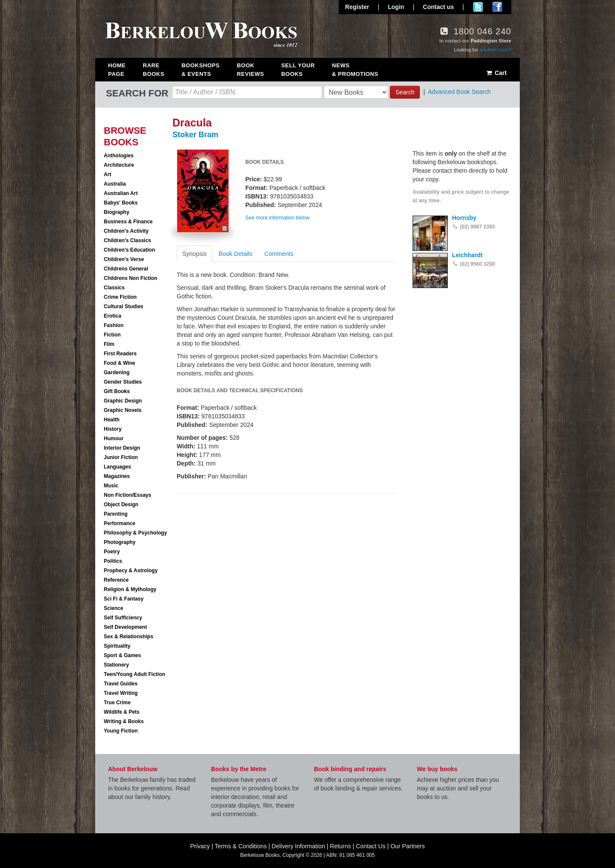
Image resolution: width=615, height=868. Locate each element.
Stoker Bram (195, 135)
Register (357, 7)
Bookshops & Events (200, 70)
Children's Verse (124, 259)
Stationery (116, 665)
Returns (340, 846)
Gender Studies (123, 382)
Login (396, 7)
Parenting (116, 514)
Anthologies (119, 156)
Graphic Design (123, 401)
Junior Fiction (121, 457)
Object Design (121, 505)
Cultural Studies (124, 306)
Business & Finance (128, 222)
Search (405, 92)
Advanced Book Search (459, 92)
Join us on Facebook (497, 7)
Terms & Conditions (241, 846)
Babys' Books (121, 203)
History (113, 429)
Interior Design (122, 448)
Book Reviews (250, 70)
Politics (113, 561)
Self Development (125, 627)
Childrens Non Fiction (131, 278)
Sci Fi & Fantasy (124, 599)
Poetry (112, 552)
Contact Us (371, 846)
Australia (115, 184)
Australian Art (121, 193)
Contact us (438, 7)
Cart (496, 73)
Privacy (200, 846)
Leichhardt (467, 255)
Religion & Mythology (130, 589)
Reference (116, 580)
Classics (114, 288)
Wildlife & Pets (122, 712)
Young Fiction (121, 731)
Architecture (119, 165)
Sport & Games (122, 655)
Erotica (113, 316)
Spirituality (117, 646)
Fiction (112, 335)
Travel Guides (121, 684)
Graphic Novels (123, 410)
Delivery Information (298, 846)
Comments (279, 254)
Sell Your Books (298, 70)
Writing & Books (124, 721)
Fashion (114, 325)
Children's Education (130, 250)
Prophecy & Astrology (131, 571)
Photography (120, 542)
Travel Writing (121, 693)
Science (113, 608)
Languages (117, 467)
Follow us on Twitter (478, 7)
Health (112, 420)
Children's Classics (127, 240)
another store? (495, 50)
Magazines (117, 476)
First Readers (120, 354)
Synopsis (194, 254)
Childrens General (126, 269)
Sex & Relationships (128, 637)
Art (107, 174)
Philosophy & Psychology (135, 533)
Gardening (117, 372)
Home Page (117, 70)
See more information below (277, 218)
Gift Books (117, 391)
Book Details (236, 254)
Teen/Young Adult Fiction (134, 674)
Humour (114, 439)
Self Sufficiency (123, 618)
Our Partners (407, 846)
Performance (119, 523)
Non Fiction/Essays (128, 495)
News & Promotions (355, 70)
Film (109, 344)
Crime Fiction (120, 297)
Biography (116, 212)
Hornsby (464, 218)
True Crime (117, 703)
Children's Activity (126, 231)
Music (111, 486)
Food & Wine (119, 363)
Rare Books (154, 70)
